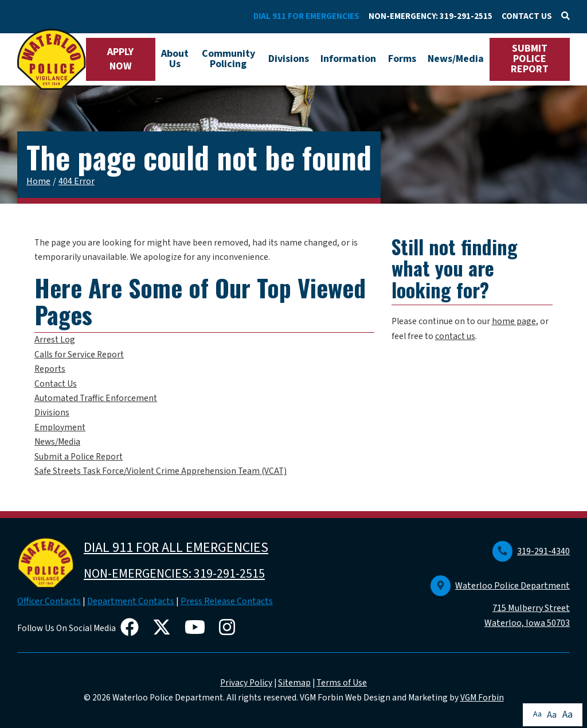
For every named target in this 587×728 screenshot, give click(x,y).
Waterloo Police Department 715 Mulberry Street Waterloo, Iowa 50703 (500, 605)
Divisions (289, 59)
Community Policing (228, 59)
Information (348, 59)
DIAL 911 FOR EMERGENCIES (306, 16)
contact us (455, 336)
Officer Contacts (49, 601)
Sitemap (294, 683)
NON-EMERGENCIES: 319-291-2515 (174, 574)
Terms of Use (342, 683)
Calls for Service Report (79, 355)
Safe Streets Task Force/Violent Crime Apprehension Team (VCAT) (161, 471)
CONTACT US (527, 16)
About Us (175, 59)
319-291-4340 (531, 551)
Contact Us (56, 384)
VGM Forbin (482, 698)
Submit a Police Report (79, 457)
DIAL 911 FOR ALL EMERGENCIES (176, 548)
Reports (50, 369)
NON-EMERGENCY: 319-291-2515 (431, 16)
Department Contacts (131, 601)
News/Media (456, 59)
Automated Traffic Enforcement (96, 398)
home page (514, 321)
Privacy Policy (246, 683)
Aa (537, 714)
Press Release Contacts (227, 601)
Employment (60, 427)
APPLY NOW (120, 59)
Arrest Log (55, 340)
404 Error (77, 181)
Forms (402, 59)
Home (38, 181)
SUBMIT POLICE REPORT (530, 59)
